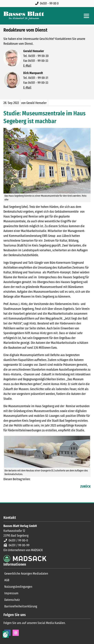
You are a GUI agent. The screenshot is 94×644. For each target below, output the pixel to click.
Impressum (11, 593)
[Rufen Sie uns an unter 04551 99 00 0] (48, 3)
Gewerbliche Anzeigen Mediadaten (26, 574)
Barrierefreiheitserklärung (21, 606)
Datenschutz (12, 600)
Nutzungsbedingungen (18, 587)
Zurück (85, 487)
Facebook (6, 487)
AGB (7, 580)
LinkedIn (13, 487)
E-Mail (27, 66)
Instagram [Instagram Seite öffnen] (16, 633)
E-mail (20, 487)
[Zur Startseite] (24, 16)
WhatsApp (27, 487)
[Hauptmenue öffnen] (86, 16)
